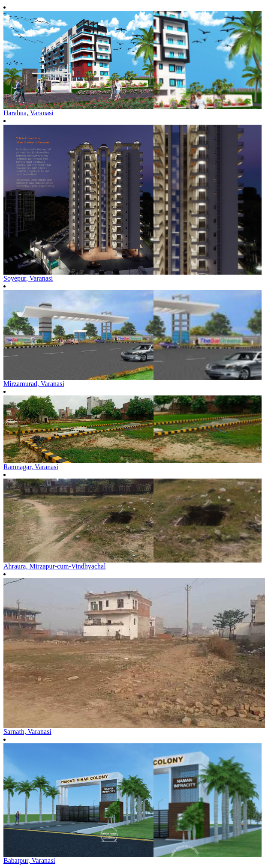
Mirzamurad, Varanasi (34, 384)
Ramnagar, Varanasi (31, 467)
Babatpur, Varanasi (29, 861)
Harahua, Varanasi (29, 113)
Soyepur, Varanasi (28, 278)
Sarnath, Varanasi (27, 732)
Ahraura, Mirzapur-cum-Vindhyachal (55, 566)
